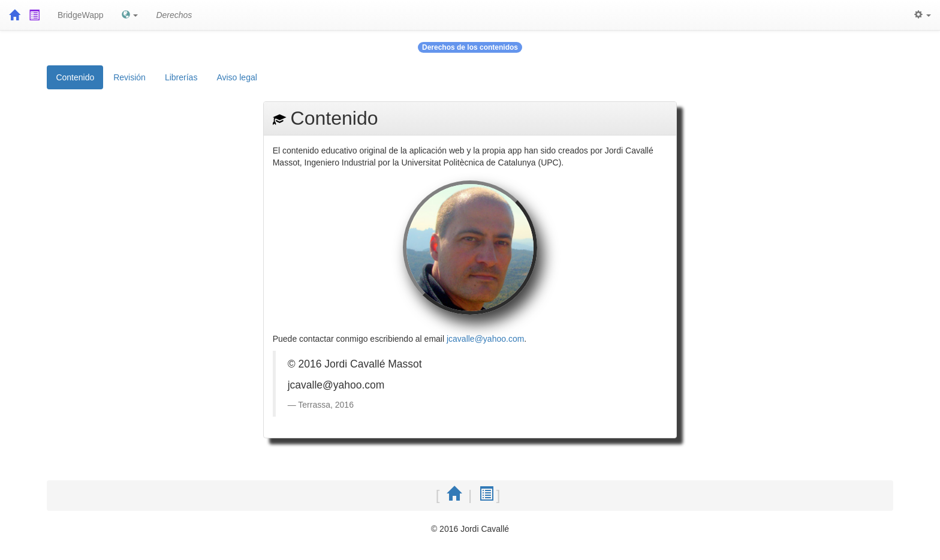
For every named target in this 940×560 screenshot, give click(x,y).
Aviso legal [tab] (236, 77)
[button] (130, 15)
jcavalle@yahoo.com (485, 339)
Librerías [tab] (181, 77)
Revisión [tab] (129, 77)
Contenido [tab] (75, 77)
